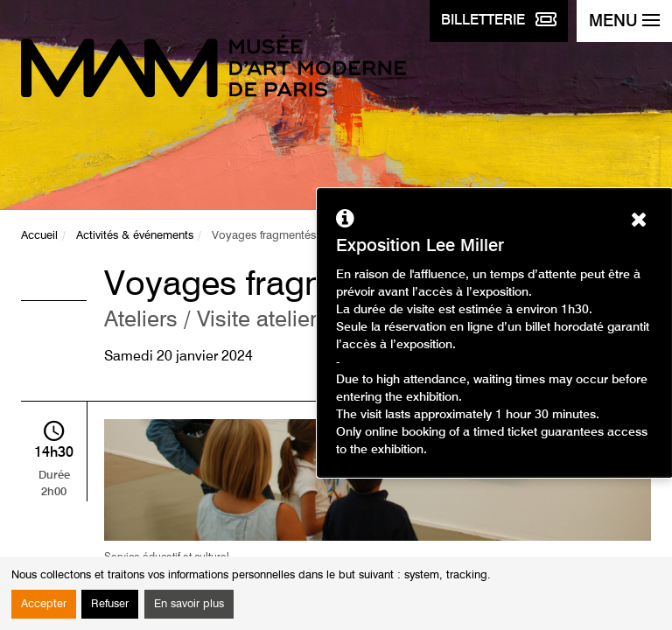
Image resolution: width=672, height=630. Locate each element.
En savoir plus (189, 604)
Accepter (44, 604)
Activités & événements (135, 236)
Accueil (39, 236)
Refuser (110, 604)
